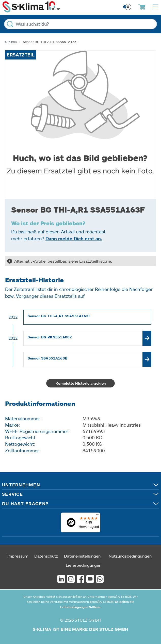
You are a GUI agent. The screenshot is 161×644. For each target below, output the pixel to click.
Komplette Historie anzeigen (81, 383)
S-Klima (11, 42)
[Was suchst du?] (80, 24)
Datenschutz (46, 556)
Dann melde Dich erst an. (74, 238)
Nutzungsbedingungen (130, 556)
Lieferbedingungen (84, 565)
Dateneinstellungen (82, 556)
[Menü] (97, 516)
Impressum (18, 556)
